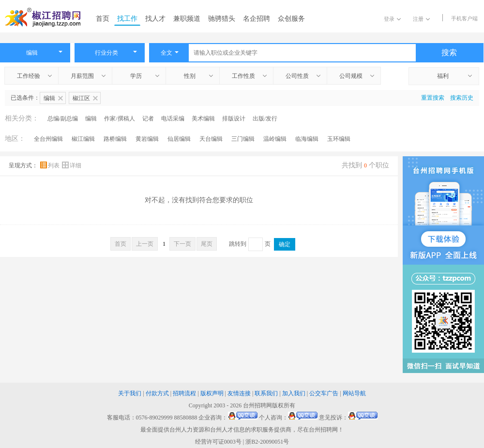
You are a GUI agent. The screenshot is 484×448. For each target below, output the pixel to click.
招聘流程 (184, 393)
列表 (51, 165)
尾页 (207, 244)
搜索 (449, 52)
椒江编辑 (83, 139)
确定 (285, 244)
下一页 (182, 244)
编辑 (91, 119)
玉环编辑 (339, 139)
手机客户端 (464, 18)
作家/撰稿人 (119, 119)
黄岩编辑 (147, 139)
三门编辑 (243, 139)
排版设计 (234, 119)
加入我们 (294, 393)
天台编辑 (211, 139)
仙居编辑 (179, 139)
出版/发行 (265, 119)
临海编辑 (307, 139)
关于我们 (130, 393)
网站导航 (354, 393)
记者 (148, 119)
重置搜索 (433, 98)
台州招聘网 (257, 405)
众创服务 (291, 19)
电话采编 (173, 119)
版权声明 (212, 393)
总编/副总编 (63, 119)
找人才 (155, 19)
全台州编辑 (48, 139)
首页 (103, 19)
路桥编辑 (115, 139)
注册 (421, 19)
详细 (72, 165)
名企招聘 (257, 19)
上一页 (145, 244)
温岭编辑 (275, 139)
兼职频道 (187, 19)
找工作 (127, 19)
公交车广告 (324, 393)
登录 (392, 19)
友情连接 (239, 393)
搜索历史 (462, 98)
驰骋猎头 (222, 19)
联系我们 (266, 393)
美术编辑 (203, 119)
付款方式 (157, 393)
